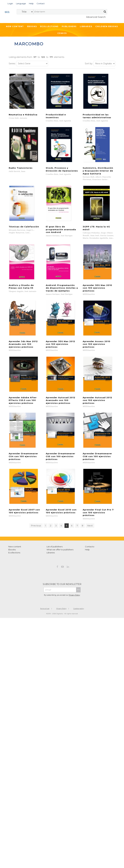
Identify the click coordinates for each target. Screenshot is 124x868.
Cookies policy (79, 596)
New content (15, 534)
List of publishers (55, 534)
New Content (15, 26)
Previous (36, 513)
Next (90, 513)
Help (87, 537)
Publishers (69, 26)
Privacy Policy (74, 582)
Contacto (90, 534)
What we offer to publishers (60, 537)
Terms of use (45, 596)
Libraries (86, 26)
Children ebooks (107, 26)
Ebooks (32, 26)
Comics (62, 33)
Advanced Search (96, 17)
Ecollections (49, 26)
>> (78, 577)
